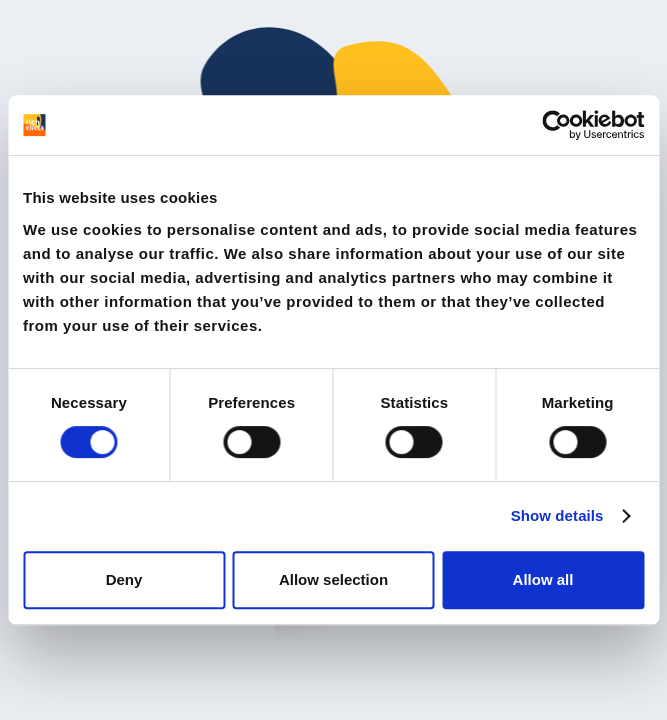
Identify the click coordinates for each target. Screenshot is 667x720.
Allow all (543, 579)
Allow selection (333, 579)
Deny (124, 579)
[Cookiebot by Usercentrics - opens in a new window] (556, 125)
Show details (557, 515)
